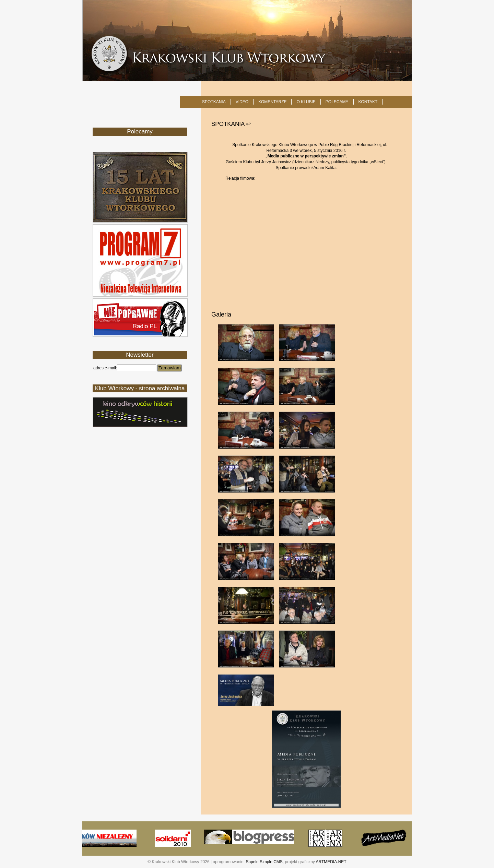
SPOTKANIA (214, 102)
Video (242, 102)
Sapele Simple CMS (264, 862)
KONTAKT (368, 102)
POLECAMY (337, 102)
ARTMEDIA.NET (331, 862)
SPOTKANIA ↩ (231, 124)
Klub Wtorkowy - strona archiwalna (140, 388)
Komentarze (272, 102)
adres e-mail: (105, 368)
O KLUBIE (306, 102)
